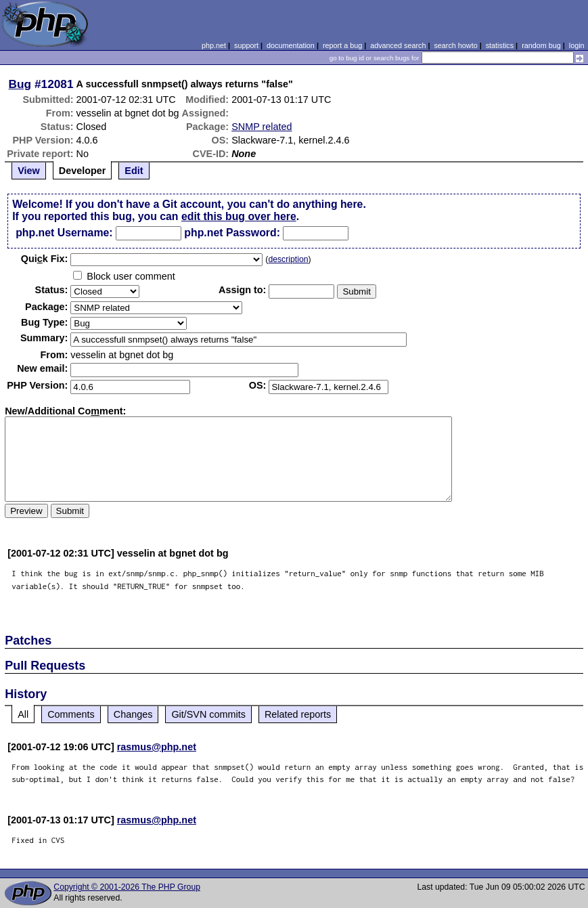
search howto (455, 45)
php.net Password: (232, 233)
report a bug (342, 45)
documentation (291, 45)
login (577, 45)
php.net (214, 45)
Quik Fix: (45, 259)
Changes (133, 714)
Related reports (298, 714)
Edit (134, 171)
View (29, 171)
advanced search (398, 45)
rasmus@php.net (157, 747)
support (246, 45)
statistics (500, 45)
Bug (20, 84)
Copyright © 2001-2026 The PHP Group (127, 887)
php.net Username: (64, 233)
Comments (71, 714)
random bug (541, 45)
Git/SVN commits (208, 714)
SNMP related (262, 127)
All (23, 714)
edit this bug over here (239, 216)
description (288, 259)
